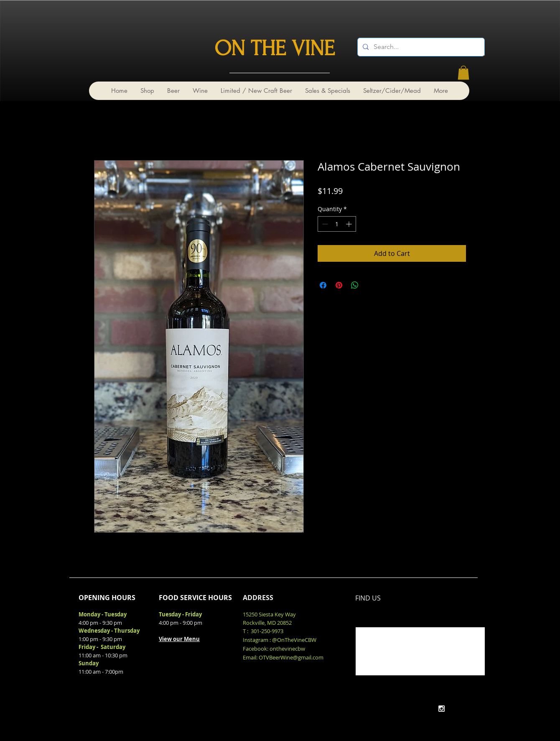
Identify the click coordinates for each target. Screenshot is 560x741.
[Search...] (420, 47)
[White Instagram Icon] (442, 709)
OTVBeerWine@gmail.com (291, 657)
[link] (463, 73)
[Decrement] (324, 224)
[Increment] (350, 224)
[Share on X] (371, 285)
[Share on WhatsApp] (355, 285)
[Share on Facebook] (323, 285)
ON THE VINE (275, 49)
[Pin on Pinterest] (339, 285)
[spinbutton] (337, 224)
